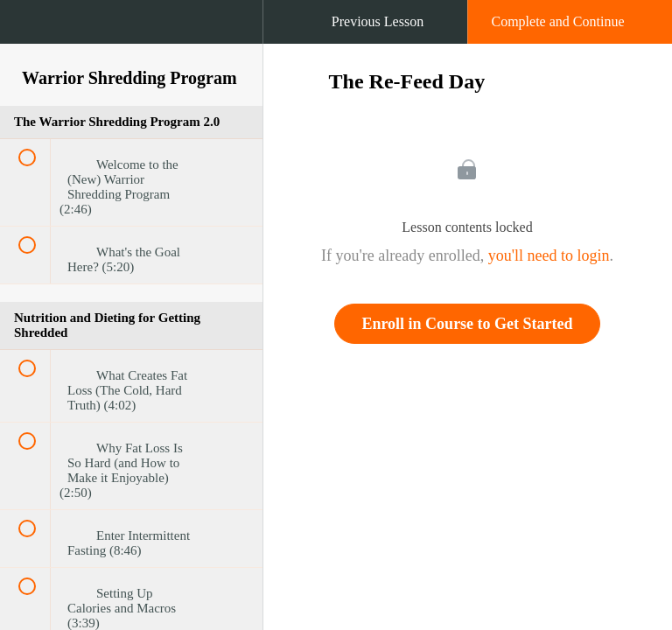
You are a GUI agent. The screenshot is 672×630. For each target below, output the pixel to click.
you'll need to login (549, 255)
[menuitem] (131, 39)
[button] (31, 31)
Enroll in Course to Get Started (467, 324)
